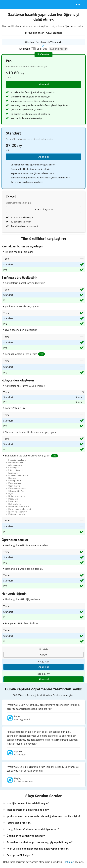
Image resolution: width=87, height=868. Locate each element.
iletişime (69, 862)
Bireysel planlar (34, 33)
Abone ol (44, 157)
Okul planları (54, 33)
